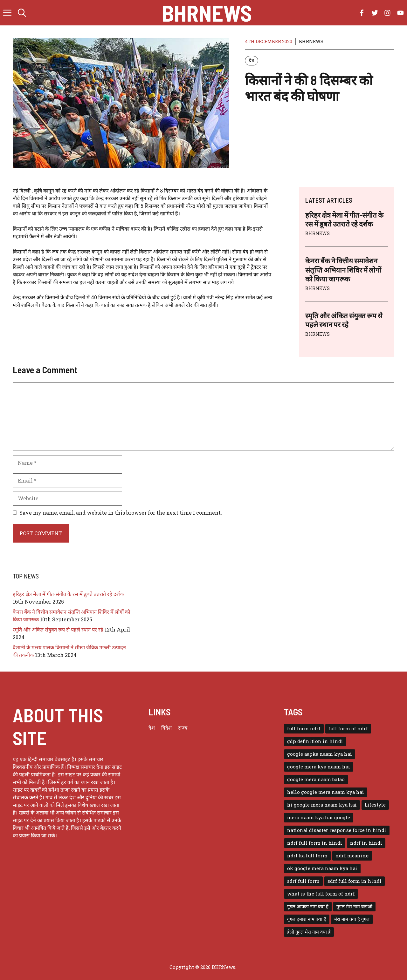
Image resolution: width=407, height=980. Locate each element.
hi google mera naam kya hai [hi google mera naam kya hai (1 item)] (322, 805)
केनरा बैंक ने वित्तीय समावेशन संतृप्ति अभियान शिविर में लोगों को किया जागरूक (343, 270)
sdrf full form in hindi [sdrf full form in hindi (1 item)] (355, 881)
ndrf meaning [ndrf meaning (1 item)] (352, 856)
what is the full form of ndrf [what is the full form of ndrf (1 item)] (321, 894)
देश (252, 60)
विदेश (166, 728)
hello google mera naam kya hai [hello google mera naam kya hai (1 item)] (326, 792)
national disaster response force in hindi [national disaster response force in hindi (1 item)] (337, 830)
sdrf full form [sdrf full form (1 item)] (303, 881)
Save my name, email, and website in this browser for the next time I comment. (121, 513)
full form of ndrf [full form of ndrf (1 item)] (348, 729)
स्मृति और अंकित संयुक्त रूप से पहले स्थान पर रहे (58, 629)
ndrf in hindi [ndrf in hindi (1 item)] (366, 843)
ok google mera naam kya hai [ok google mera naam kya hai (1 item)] (322, 868)
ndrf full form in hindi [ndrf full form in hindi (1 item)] (315, 843)
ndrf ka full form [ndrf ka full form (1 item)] (307, 856)
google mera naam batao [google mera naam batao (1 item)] (316, 779)
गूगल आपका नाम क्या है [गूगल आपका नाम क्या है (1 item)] (308, 906)
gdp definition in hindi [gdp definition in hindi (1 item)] (315, 741)
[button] (22, 13)
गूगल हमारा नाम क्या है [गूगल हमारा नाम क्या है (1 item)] (307, 919)
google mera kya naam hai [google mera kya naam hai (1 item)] (319, 767)
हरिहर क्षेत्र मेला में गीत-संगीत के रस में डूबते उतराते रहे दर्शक (68, 594)
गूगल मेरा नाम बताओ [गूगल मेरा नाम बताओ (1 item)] (354, 906)
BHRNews (207, 13)
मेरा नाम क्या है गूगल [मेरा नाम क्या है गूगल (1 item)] (352, 919)
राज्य (183, 728)
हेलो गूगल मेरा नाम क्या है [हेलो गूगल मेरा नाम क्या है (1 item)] (309, 932)
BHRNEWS (311, 41)
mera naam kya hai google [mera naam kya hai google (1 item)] (319, 818)
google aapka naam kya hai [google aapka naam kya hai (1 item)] (320, 754)
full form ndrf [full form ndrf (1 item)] (304, 729)
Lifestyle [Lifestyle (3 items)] (375, 805)
